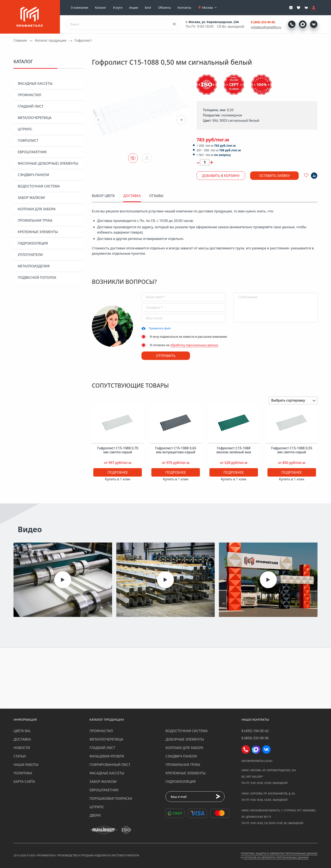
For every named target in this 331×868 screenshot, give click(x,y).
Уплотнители (30, 255)
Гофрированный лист (110, 765)
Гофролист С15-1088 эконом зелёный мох (234, 450)
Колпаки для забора (37, 209)
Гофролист (28, 141)
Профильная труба (35, 220)
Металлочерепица (35, 118)
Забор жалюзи (31, 198)
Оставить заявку (275, 176)
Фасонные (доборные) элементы (48, 163)
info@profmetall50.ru (266, 27)
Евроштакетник (32, 152)
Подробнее (118, 472)
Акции (134, 8)
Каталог (101, 8)
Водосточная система (39, 186)
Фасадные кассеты (35, 83)
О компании (79, 8)
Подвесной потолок (37, 277)
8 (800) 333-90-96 (263, 22)
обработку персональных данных (194, 345)
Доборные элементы (185, 739)
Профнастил (29, 95)
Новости (22, 748)
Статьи (20, 756)
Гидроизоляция (33, 243)
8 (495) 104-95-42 (255, 731)
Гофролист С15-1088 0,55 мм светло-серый (292, 450)
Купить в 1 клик (118, 479)
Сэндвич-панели (33, 175)
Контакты (184, 8)
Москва (210, 8)
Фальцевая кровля (107, 756)
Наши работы (26, 765)
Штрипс (25, 129)
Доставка (22, 739)
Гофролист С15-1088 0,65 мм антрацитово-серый (176, 450)
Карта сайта (24, 782)
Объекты (164, 8)
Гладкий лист (31, 106)
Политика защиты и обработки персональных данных (279, 854)
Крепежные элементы (38, 232)
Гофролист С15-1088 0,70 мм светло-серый (118, 450)
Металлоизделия (34, 266)
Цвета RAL (22, 731)
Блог (148, 8)
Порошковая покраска (111, 798)
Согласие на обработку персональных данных (276, 858)
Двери (95, 815)
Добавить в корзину (221, 176)
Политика (23, 773)
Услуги (118, 8)
